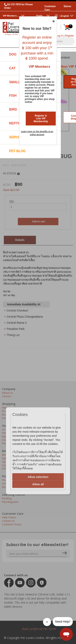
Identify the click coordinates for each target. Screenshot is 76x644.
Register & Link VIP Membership (41, 119)
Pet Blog (17, 151)
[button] (53, 21)
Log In (59, 36)
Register (69, 36)
